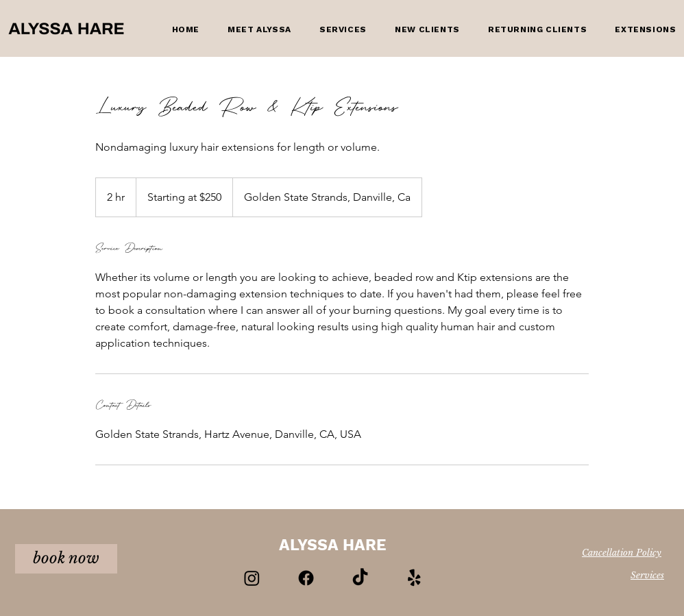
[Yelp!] (414, 578)
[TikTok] (360, 578)
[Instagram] (252, 578)
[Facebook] (306, 578)
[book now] (66, 559)
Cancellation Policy (622, 553)
